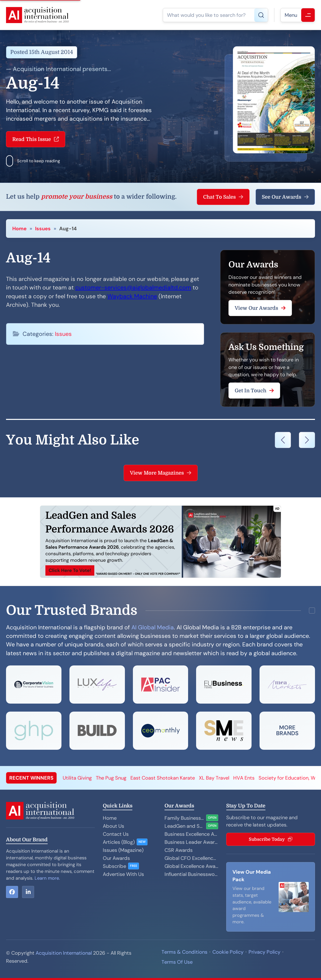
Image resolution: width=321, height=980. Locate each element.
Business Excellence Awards (191, 834)
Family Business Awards (184, 818)
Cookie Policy (228, 952)
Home (19, 229)
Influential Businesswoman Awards (191, 874)
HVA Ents (244, 778)
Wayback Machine (132, 296)
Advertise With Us (123, 874)
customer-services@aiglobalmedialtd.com (133, 287)
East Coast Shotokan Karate (163, 778)
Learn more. (47, 878)
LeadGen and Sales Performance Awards (184, 826)
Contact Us (116, 834)
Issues (43, 229)
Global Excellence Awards (191, 866)
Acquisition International (64, 953)
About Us (113, 826)
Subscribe (114, 866)
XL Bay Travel (214, 778)
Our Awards (116, 858)
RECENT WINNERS (31, 778)
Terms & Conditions (184, 952)
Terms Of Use (177, 962)
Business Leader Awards (191, 842)
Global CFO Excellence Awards (191, 858)
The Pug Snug (111, 778)
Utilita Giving (77, 778)
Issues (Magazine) (123, 850)
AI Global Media (153, 627)
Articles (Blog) (119, 842)
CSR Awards (179, 850)
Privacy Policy (264, 952)
